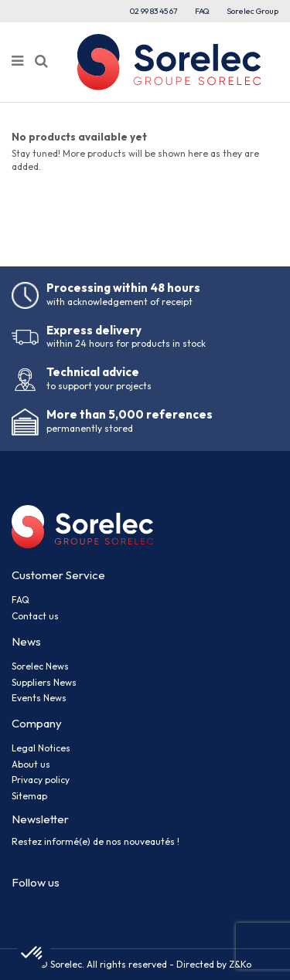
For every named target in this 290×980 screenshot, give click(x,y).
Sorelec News (40, 666)
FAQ (202, 11)
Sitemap (29, 796)
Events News (39, 698)
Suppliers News (44, 682)
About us (31, 764)
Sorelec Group (252, 11)
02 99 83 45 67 (154, 11)
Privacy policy (41, 780)
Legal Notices (41, 748)
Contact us (35, 616)
